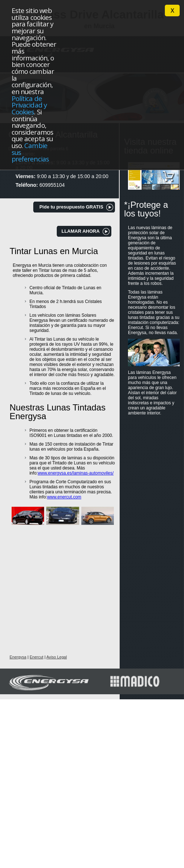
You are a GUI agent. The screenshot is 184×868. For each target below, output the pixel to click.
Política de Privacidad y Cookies (29, 105)
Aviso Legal (57, 657)
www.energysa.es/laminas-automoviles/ (76, 473)
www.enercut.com (64, 497)
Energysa (18, 657)
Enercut (37, 657)
